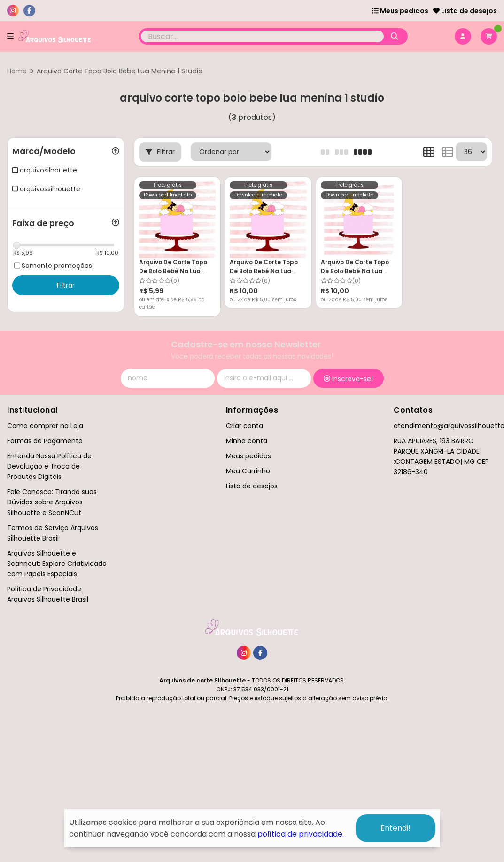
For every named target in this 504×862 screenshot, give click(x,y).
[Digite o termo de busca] (263, 36)
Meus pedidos (400, 11)
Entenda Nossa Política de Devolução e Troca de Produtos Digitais (49, 466)
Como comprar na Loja (45, 426)
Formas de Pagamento (45, 441)
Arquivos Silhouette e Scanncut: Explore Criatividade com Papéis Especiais (57, 564)
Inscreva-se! (348, 379)
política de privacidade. (301, 834)
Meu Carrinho (248, 471)
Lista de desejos (465, 11)
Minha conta (247, 441)
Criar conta (244, 426)
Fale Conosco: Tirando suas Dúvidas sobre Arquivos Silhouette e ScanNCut (52, 502)
